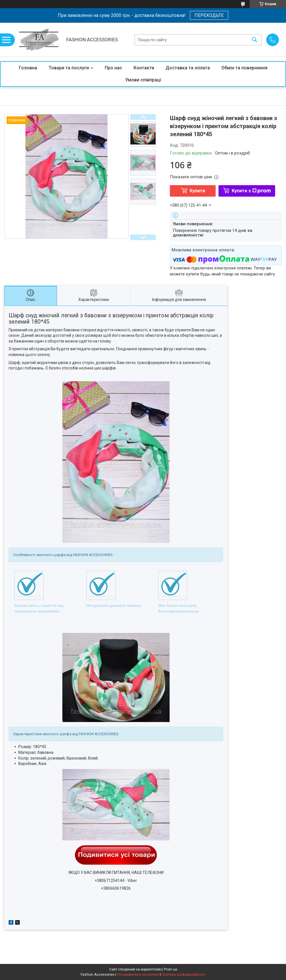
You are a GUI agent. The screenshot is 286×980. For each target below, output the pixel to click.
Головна (28, 68)
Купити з (251, 191)
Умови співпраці (143, 80)
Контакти (144, 68)
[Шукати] (255, 40)
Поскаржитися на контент (138, 975)
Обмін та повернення (244, 68)
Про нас (113, 68)
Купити (197, 191)
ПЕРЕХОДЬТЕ (209, 15)
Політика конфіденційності (183, 975)
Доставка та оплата (188, 68)
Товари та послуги (69, 68)
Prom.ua (170, 969)
